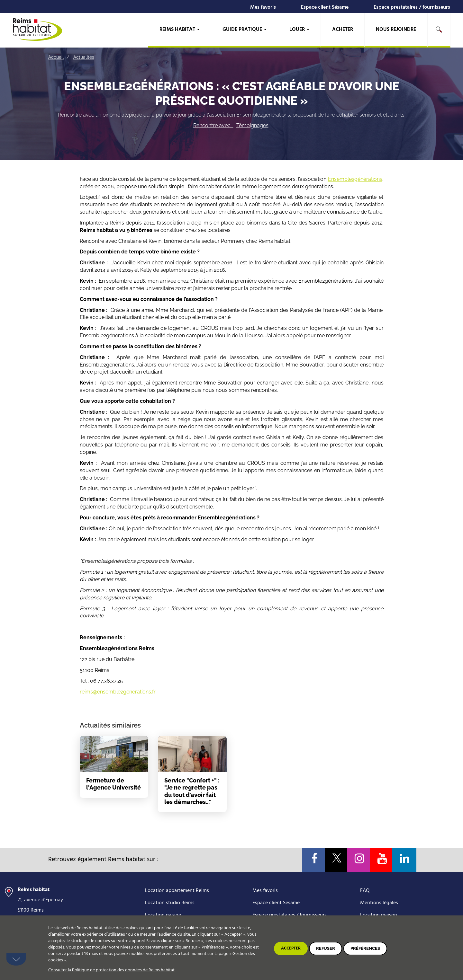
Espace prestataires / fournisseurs (412, 7)
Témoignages (252, 125)
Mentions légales (379, 903)
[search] (439, 30)
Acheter (343, 30)
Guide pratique (245, 30)
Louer (299, 30)
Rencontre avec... (213, 125)
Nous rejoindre (396, 30)
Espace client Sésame (325, 7)
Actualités (84, 57)
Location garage (163, 915)
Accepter (291, 948)
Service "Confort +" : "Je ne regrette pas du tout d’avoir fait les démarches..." (192, 791)
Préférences (365, 948)
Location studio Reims (170, 903)
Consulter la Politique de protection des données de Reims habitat (111, 970)
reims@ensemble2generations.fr (118, 692)
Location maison (379, 915)
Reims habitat (180, 30)
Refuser (326, 948)
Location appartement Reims (177, 891)
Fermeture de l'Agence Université (113, 784)
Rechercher (439, 30)
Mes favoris (263, 7)
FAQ (365, 891)
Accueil (56, 57)
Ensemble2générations (355, 179)
